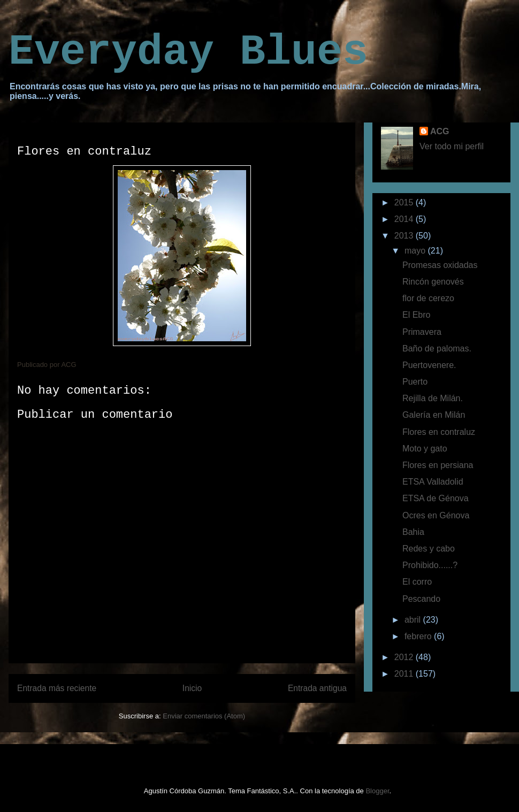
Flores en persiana (438, 465)
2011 (405, 674)
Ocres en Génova (436, 515)
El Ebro (416, 315)
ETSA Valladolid (433, 482)
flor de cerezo (428, 298)
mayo (416, 251)
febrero (419, 636)
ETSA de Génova (436, 498)
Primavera (422, 332)
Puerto (415, 382)
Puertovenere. (429, 365)
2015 (405, 202)
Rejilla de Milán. (433, 398)
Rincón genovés (433, 282)
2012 (405, 657)
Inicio (192, 688)
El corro (417, 582)
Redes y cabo (429, 549)
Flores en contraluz (439, 432)
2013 (405, 236)
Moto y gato (425, 449)
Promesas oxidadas (440, 265)
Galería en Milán (434, 415)
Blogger (377, 791)
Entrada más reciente (57, 688)
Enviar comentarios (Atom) (204, 716)
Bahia (413, 532)
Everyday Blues (188, 52)
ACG (440, 131)
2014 (405, 219)
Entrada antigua (317, 688)
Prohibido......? (430, 565)
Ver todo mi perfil (452, 146)
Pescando (421, 599)
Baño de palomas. (437, 348)
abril (414, 620)
